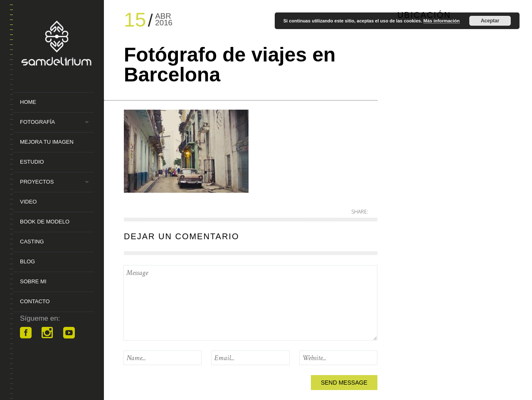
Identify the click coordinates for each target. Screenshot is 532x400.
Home (28, 102)
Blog (27, 261)
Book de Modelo (45, 222)
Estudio (32, 162)
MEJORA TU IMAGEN (47, 142)
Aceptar (490, 21)
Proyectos (37, 182)
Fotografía (37, 122)
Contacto (35, 301)
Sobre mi (33, 281)
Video (28, 202)
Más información (442, 21)
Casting (32, 242)
